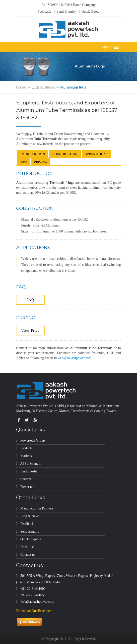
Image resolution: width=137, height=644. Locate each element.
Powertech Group (33, 440)
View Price (30, 331)
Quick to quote (31, 539)
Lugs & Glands (43, 87)
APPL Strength (31, 464)
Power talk (28, 487)
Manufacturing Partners (37, 508)
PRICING (41, 161)
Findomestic (29, 471)
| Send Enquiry (65, 12)
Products (27, 448)
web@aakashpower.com (74, 358)
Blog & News (30, 516)
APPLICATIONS (96, 154)
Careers (26, 479)
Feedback (44, 12)
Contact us (28, 555)
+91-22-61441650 (33, 595)
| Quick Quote (89, 12)
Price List (27, 547)
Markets (26, 456)
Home (21, 87)
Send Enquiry (30, 531)
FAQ (24, 161)
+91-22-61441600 (33, 589)
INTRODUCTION (33, 154)
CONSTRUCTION (65, 154)
